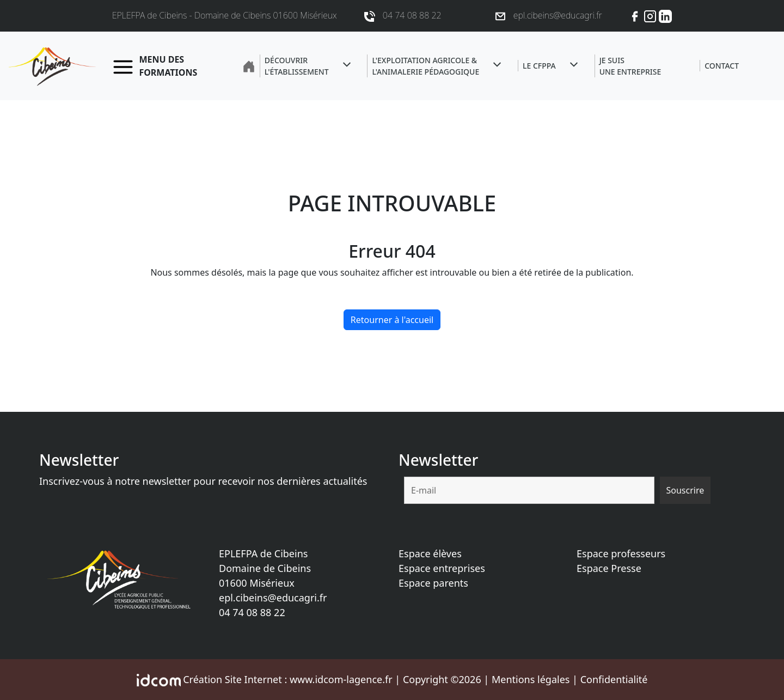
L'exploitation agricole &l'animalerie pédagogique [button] (425, 66)
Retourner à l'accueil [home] (392, 320)
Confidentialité (614, 679)
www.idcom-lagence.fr (341, 679)
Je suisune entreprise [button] (630, 66)
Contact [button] (722, 66)
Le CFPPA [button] (539, 66)
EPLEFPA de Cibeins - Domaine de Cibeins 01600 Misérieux (225, 15)
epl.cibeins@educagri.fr (273, 598)
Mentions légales (531, 679)
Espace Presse (609, 568)
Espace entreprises (442, 568)
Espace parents (433, 583)
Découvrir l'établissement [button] (297, 66)
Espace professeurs (621, 553)
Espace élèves (430, 553)
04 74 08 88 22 (252, 612)
